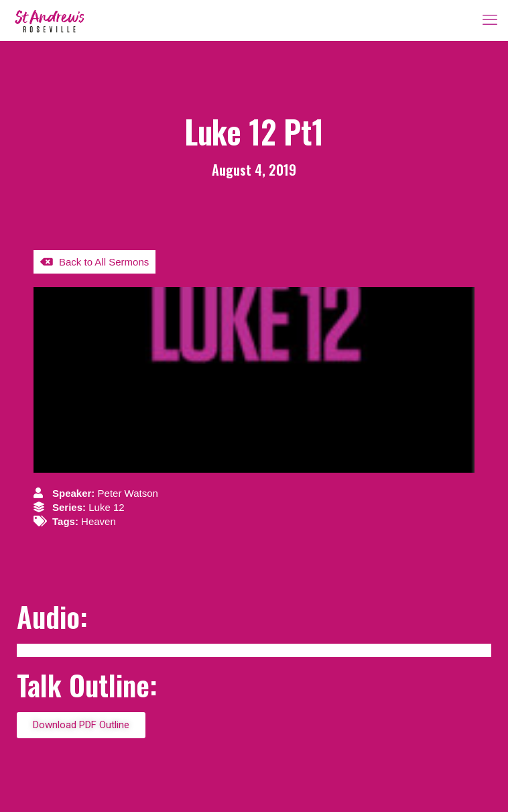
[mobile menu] (490, 20)
